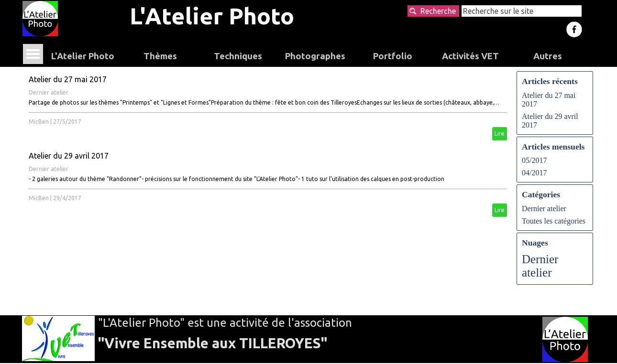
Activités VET (470, 56)
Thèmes (160, 56)
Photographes (315, 56)
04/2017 (534, 173)
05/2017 (534, 160)
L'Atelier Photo (212, 16)
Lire (500, 134)
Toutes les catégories (554, 221)
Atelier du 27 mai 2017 (68, 79)
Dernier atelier (49, 92)
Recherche (438, 11)
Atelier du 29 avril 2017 (69, 156)
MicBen (39, 122)
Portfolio (393, 56)
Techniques (238, 56)
